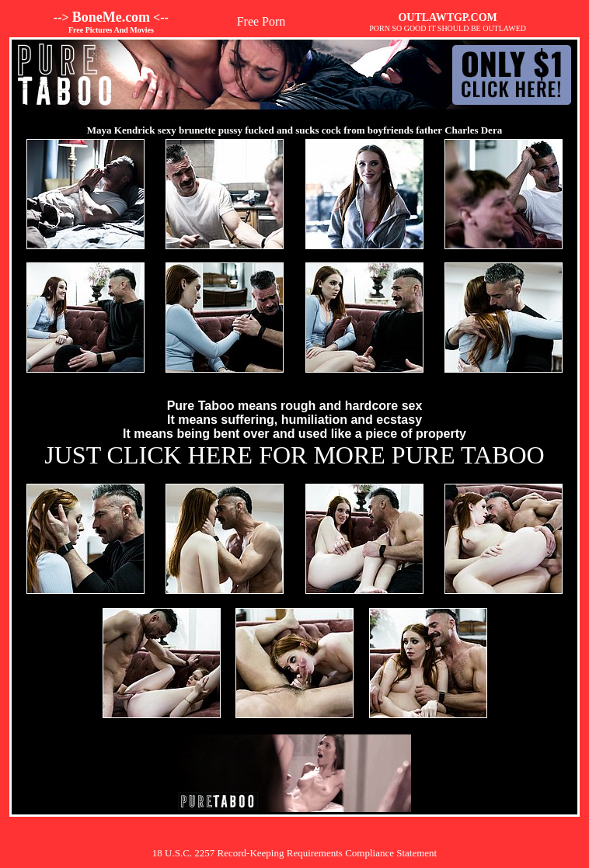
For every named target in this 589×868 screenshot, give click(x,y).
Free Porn (261, 21)
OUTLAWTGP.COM (447, 17)
